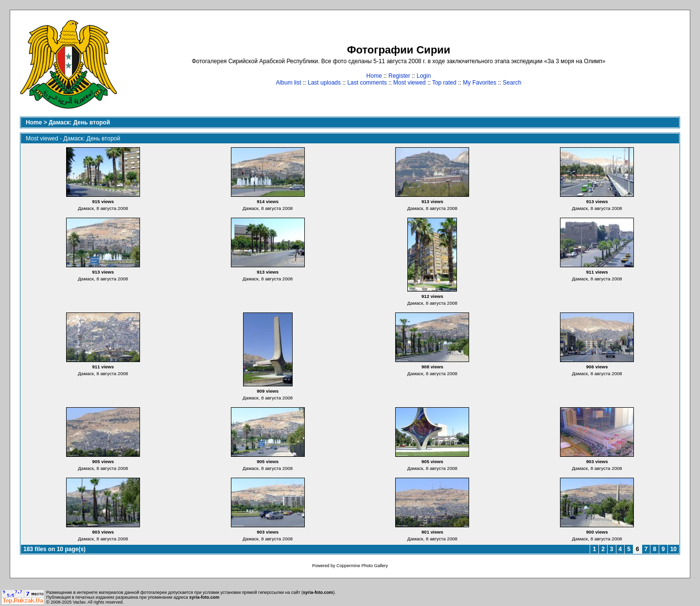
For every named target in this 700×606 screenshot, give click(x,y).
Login (424, 76)
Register (399, 76)
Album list (289, 83)
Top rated (444, 83)
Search (512, 83)
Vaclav (79, 602)
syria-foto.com (318, 592)
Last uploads (324, 83)
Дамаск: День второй (79, 122)
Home (374, 76)
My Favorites (480, 83)
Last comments (367, 83)
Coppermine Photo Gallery (362, 566)
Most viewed (410, 83)
